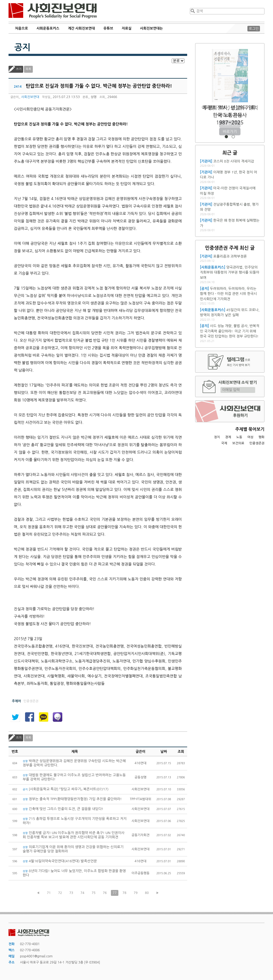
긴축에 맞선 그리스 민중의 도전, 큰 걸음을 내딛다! (63, 809)
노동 (239, 437)
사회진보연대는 (151, 28)
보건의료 (238, 443)
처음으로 (21, 28)
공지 (22, 47)
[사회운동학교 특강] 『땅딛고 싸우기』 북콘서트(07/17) (66, 789)
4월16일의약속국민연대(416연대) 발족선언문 (60, 861)
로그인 (254, 29)
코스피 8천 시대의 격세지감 (234, 161)
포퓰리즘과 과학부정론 (230, 256)
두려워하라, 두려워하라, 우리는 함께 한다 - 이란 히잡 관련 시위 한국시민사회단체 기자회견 (228, 294)
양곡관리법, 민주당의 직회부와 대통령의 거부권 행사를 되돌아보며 (230, 273)
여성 (250, 437)
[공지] (204, 289)
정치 (217, 437)
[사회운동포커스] (213, 267)
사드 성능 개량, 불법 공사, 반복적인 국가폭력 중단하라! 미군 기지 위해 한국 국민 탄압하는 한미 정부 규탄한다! (230, 331)
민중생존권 (257, 443)
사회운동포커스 (48, 28)
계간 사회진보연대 (81, 28)
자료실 (127, 28)
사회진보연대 (53, 11)
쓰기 (19, 69)
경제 (228, 437)
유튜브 (108, 28)
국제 (224, 443)
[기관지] (206, 161)
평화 (261, 437)
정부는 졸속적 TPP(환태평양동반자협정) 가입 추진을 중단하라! (72, 799)
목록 (28, 69)
